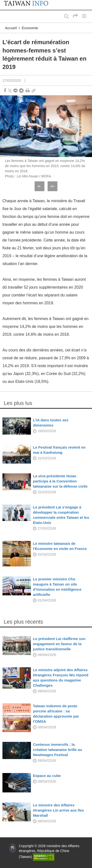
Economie (30, 28)
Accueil (11, 28)
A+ (53, 186)
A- (39, 186)
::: (5, 2)
